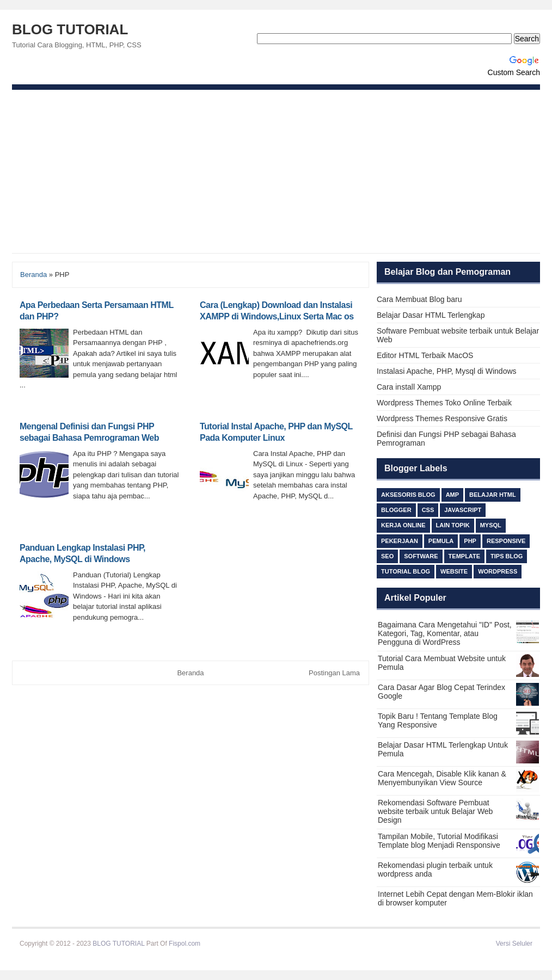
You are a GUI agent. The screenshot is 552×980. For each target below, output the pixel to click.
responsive (506, 541)
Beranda (33, 275)
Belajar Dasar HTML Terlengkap (431, 315)
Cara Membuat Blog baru (419, 299)
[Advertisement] (276, 171)
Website (454, 571)
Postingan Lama (334, 673)
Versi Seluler (514, 944)
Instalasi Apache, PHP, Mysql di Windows (447, 371)
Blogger (396, 510)
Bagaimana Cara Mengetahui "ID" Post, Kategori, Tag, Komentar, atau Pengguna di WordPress (445, 633)
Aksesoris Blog (408, 495)
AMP (452, 495)
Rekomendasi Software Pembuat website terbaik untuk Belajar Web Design (435, 811)
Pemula (441, 541)
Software (421, 556)
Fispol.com (185, 944)
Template (464, 556)
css (428, 510)
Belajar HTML (493, 495)
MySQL (491, 525)
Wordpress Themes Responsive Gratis (442, 418)
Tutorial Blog (406, 571)
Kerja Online (403, 525)
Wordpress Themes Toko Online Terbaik (444, 403)
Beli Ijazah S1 (222, 944)
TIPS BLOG (507, 556)
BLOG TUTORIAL (70, 29)
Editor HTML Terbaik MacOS (425, 355)
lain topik (453, 525)
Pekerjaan (400, 541)
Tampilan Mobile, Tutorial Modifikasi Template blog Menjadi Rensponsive (439, 841)
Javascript (463, 510)
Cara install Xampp (409, 387)
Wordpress (498, 571)
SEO (387, 556)
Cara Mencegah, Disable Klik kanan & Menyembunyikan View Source (442, 778)
